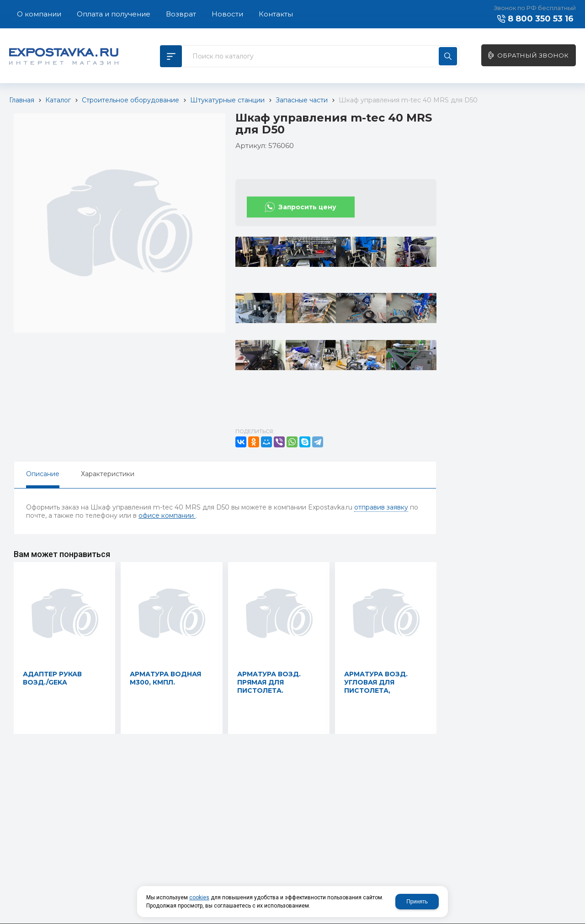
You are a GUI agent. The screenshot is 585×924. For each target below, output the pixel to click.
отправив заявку (381, 507)
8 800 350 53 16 (541, 19)
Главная (22, 100)
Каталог (58, 100)
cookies (199, 897)
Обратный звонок (533, 55)
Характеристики (108, 474)
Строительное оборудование (130, 100)
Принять (417, 902)
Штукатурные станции (227, 100)
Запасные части (302, 100)
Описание (43, 474)
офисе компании (167, 515)
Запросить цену (307, 207)
